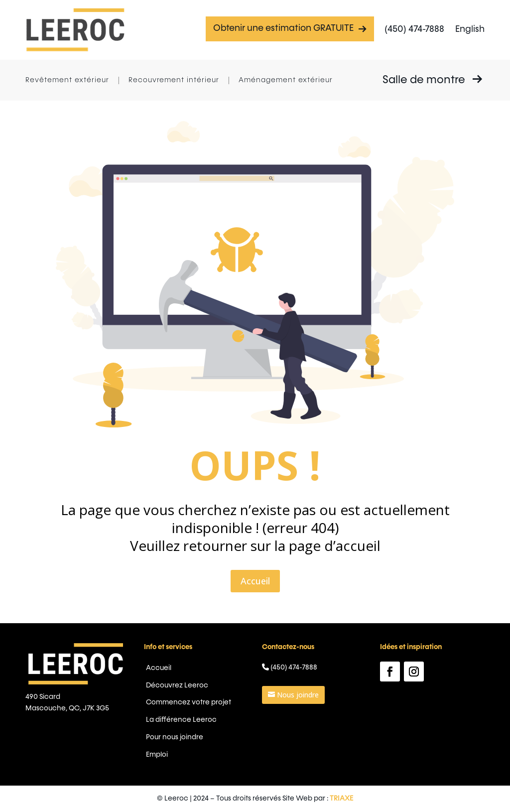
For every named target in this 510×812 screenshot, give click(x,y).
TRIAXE (304, 799)
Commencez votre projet (217, 703)
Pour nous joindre (209, 723)
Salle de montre (432, 80)
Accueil (255, 524)
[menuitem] (470, 30)
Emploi (199, 733)
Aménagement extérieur (286, 80)
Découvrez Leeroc (211, 693)
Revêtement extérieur (67, 80)
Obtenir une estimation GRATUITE (290, 29)
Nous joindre (279, 699)
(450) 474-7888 (414, 29)
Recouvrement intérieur (174, 80)
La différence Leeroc (213, 713)
